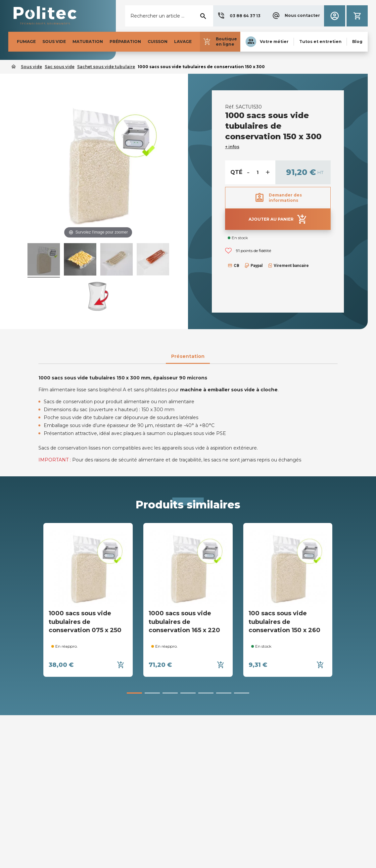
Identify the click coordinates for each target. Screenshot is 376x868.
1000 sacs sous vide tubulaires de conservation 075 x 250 (85, 622)
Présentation (188, 356)
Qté (236, 172)
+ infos (232, 147)
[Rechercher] (169, 16)
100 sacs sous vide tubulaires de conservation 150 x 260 (284, 622)
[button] (239, 16)
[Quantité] (258, 172)
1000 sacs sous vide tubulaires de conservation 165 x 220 (184, 622)
